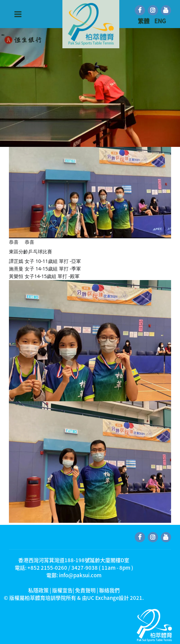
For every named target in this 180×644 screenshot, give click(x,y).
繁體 (144, 21)
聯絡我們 (109, 590)
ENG (160, 21)
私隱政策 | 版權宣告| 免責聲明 (62, 590)
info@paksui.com (80, 575)
